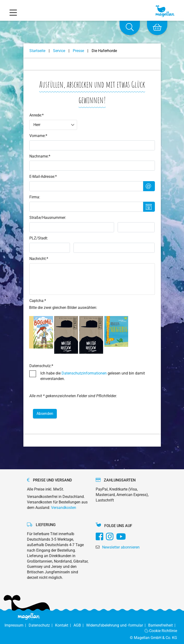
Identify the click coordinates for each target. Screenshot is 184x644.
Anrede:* (37, 115)
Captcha (38, 301)
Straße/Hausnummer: (48, 218)
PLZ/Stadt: (39, 238)
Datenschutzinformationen (84, 373)
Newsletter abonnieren (121, 547)
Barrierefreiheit (163, 625)
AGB (80, 625)
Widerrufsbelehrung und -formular (117, 625)
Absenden (45, 414)
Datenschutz (42, 625)
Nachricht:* (39, 259)
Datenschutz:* (41, 366)
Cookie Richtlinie (161, 631)
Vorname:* (38, 136)
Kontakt (64, 625)
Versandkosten (64, 508)
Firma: (35, 197)
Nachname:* (40, 156)
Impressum (17, 625)
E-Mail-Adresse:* (43, 177)
